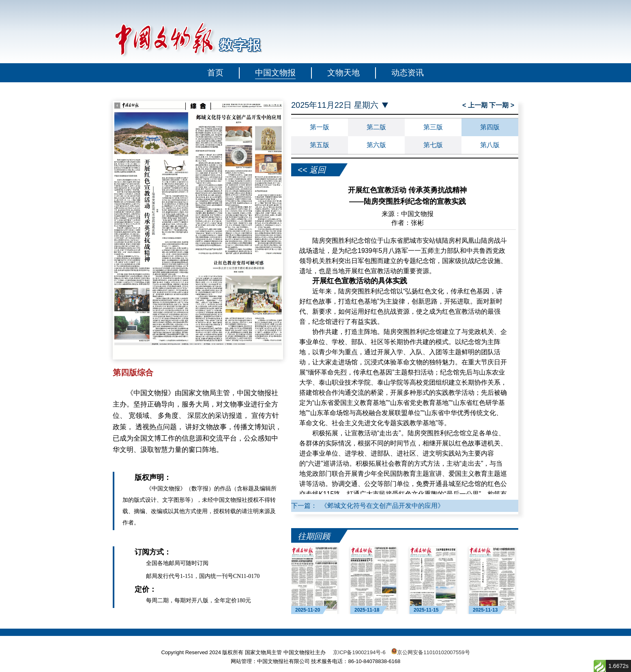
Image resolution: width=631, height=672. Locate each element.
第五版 (320, 145)
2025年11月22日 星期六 (335, 105)
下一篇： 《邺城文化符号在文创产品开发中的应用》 (368, 506)
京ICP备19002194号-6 (359, 652)
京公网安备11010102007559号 (433, 652)
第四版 (490, 127)
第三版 (433, 127)
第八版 (490, 145)
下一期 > (502, 105)
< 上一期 (476, 105)
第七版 (433, 145)
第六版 (376, 145)
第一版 (320, 127)
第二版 (376, 127)
